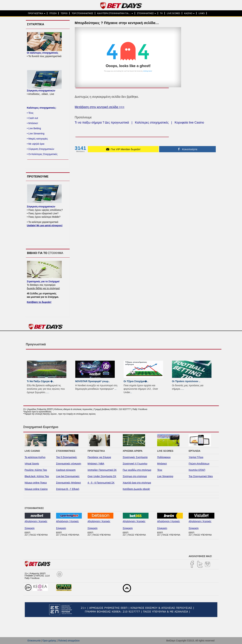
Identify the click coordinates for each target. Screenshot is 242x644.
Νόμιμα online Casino (36, 489)
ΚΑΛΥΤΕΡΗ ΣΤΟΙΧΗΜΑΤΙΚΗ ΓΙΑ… (115, 13)
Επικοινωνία (34, 641)
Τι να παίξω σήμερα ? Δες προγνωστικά (102, 123)
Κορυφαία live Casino (189, 123)
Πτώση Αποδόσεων (199, 464)
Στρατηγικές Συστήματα (135, 457)
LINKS (202, 13)
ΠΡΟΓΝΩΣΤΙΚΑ (37, 13)
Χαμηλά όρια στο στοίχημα (137, 483)
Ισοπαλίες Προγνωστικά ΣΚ (102, 470)
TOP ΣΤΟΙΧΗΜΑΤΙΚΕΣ (82, 13)
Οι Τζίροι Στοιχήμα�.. (136, 381)
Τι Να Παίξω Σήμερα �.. (40, 381)
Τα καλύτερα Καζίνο (35, 457)
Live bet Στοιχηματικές (68, 476)
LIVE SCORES (173, 13)
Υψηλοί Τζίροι (196, 457)
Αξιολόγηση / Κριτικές (36, 521)
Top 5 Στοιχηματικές (67, 457)
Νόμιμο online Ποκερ (36, 483)
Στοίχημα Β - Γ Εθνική (68, 489)
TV (161, 13)
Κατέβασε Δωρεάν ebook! (136, 489)
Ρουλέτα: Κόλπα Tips (36, 470)
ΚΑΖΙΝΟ (189, 13)
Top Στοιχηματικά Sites (201, 476)
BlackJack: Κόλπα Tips (37, 476)
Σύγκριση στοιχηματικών (41, 91)
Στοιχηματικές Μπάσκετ (69, 483)
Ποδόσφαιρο (164, 457)
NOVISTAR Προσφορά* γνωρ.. (93, 381)
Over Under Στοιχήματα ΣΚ (102, 476)
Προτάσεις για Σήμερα (99, 457)
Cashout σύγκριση (66, 470)
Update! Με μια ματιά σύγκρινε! (45, 225)
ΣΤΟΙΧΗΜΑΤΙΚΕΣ (146, 13)
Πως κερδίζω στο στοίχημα (137, 470)
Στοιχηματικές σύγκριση (69, 464)
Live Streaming (165, 476)
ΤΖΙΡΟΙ (64, 13)
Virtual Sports (32, 464)
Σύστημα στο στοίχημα (135, 476)
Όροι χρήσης (49, 641)
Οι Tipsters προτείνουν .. (186, 381)
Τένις (160, 470)
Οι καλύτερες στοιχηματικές (43, 53)
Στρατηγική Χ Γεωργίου (135, 464)
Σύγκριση (30, 528)
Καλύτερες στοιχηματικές (152, 123)
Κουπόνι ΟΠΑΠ (197, 470)
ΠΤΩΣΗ (53, 13)
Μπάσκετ (162, 464)
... (48, 392)
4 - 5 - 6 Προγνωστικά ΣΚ (101, 483)
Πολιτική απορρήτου (69, 641)
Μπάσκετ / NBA (96, 464)
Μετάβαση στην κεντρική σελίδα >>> (100, 107)
